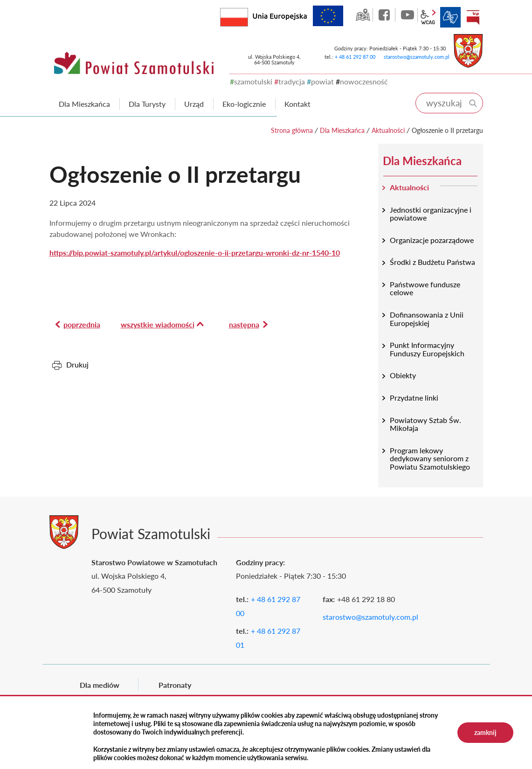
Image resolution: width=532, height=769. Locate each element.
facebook (385, 15)
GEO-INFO (363, 15)
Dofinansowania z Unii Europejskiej (427, 319)
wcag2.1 (428, 17)
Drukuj (77, 364)
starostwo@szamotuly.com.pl (417, 57)
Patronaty (175, 685)
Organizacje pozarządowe (432, 240)
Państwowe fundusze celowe (425, 288)
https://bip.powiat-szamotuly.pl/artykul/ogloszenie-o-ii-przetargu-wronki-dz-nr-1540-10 (195, 253)
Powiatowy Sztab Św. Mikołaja (425, 424)
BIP (473, 17)
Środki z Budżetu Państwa (432, 262)
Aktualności (388, 130)
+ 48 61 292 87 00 (355, 57)
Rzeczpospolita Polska (248, 15)
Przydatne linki (414, 398)
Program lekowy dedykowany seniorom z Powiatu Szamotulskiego (430, 458)
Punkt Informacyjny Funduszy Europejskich (427, 349)
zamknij (485, 732)
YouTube (408, 15)
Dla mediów (100, 685)
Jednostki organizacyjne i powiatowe (431, 214)
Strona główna (292, 130)
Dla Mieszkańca (342, 130)
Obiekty (403, 375)
